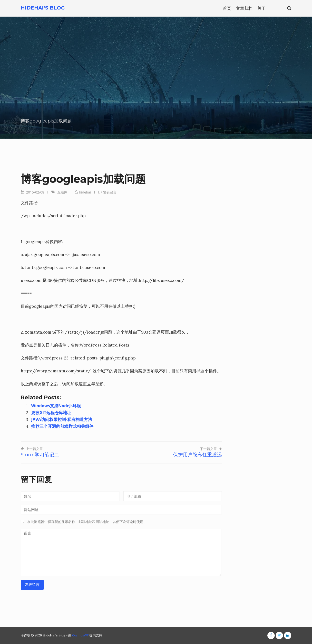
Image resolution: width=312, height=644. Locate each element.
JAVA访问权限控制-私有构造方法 (62, 419)
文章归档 (244, 8)
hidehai (85, 192)
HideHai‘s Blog (43, 8)
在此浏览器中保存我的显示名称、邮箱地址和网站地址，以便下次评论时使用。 (87, 522)
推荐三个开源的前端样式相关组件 (62, 426)
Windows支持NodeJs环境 (56, 406)
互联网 (62, 192)
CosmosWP (80, 635)
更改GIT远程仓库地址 (51, 413)
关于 (262, 8)
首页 (227, 8)
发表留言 (110, 192)
